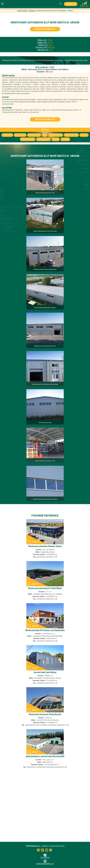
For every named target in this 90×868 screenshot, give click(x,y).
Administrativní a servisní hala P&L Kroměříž (45, 756)
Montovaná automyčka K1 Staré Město (45, 588)
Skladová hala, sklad (71, 135)
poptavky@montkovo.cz (45, 864)
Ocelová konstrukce (43, 139)
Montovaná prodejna (28, 139)
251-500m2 (65, 139)
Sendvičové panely (34, 135)
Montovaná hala (20, 135)
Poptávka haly (71, 4)
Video (45, 135)
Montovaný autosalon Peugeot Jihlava (45, 546)
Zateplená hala (7, 135)
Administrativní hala (56, 135)
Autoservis (84, 135)
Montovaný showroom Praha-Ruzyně (45, 714)
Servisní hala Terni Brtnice (45, 672)
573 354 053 (45, 856)
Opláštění (56, 139)
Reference (33, 11)
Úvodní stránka (22, 11)
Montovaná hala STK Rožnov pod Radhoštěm (45, 630)
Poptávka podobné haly (45, 29)
